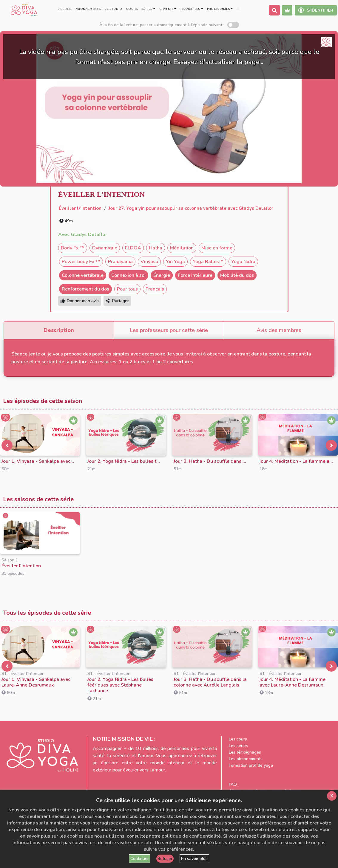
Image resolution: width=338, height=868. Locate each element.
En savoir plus (194, 859)
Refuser (165, 859)
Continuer (140, 859)
